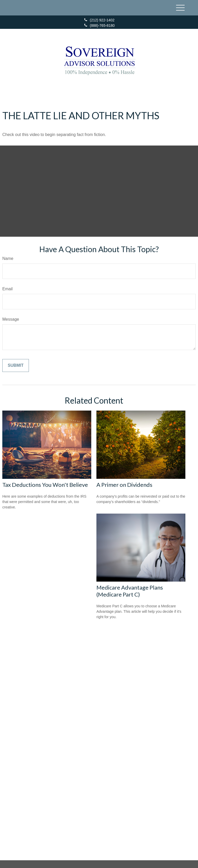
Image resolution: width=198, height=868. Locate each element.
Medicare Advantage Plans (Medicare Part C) (130, 591)
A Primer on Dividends (124, 485)
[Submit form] (16, 365)
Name (8, 258)
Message (11, 319)
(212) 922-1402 (99, 20)
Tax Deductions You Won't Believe (45, 485)
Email (7, 289)
